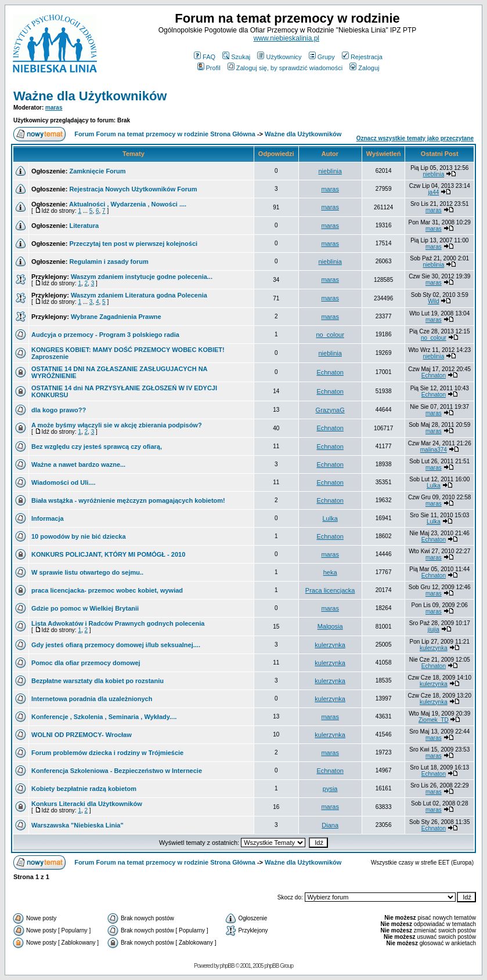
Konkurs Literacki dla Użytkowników (87, 804)
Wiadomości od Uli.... (64, 482)
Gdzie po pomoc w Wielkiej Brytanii (85, 608)
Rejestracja (362, 57)
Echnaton (330, 372)
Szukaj (236, 57)
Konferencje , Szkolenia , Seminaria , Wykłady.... (104, 717)
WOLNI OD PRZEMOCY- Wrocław (82, 735)
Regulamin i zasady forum (109, 262)
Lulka (434, 486)
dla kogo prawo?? (59, 410)
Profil (209, 68)
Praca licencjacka (330, 590)
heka (330, 572)
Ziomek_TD (434, 720)
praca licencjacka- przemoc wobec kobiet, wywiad (107, 590)
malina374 (434, 450)
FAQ (205, 57)
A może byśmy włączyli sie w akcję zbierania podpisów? (117, 425)
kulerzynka (330, 645)
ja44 (433, 192)
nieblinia (330, 171)
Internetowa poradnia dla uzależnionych (92, 699)
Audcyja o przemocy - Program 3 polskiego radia (105, 335)
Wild (433, 301)
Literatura (84, 226)
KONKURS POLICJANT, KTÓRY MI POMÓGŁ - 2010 (108, 554)
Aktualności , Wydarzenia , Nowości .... (128, 204)
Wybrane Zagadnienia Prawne (116, 317)
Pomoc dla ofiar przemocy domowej (86, 663)
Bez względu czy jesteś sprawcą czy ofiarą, (97, 447)
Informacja (48, 518)
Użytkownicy (279, 57)
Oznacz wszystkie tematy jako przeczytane (415, 138)
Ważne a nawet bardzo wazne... (78, 464)
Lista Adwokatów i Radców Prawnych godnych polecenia (118, 623)
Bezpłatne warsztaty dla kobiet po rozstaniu (98, 681)
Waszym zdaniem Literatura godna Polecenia (139, 295)
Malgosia (330, 626)
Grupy (322, 57)
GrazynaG (330, 410)
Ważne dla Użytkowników (90, 96)
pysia (330, 789)
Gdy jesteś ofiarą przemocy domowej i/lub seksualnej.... (116, 645)
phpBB (227, 966)
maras (54, 108)
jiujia (434, 629)
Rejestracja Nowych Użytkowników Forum (133, 189)
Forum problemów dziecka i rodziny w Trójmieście (107, 753)
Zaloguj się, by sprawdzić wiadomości (285, 68)
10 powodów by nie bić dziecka (79, 536)
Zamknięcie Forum (97, 171)
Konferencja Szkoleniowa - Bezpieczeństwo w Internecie (117, 771)
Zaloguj (364, 68)
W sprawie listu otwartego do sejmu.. (87, 572)
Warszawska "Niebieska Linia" (77, 825)
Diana (330, 825)
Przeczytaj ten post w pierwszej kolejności (133, 244)
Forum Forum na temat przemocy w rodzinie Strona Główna (165, 134)
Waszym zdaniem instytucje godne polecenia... (142, 277)
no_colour (330, 335)
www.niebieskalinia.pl (286, 38)
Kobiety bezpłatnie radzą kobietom (84, 789)
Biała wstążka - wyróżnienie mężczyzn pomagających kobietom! (128, 500)
